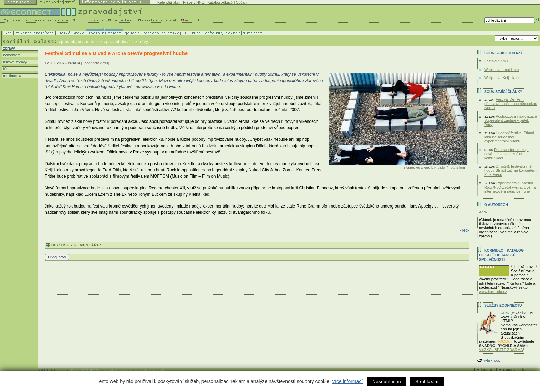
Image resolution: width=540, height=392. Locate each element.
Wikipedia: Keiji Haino (502, 78)
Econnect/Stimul (95, 63)
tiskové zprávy (14, 62)
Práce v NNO (194, 2)
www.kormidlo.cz (493, 292)
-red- (465, 230)
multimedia (12, 76)
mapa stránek (514, 370)
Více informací (347, 381)
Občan (241, 2)
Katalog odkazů (220, 2)
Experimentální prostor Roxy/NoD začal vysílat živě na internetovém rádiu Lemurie (510, 187)
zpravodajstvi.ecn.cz (79, 42)
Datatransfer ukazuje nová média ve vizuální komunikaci (506, 154)
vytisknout (489, 360)
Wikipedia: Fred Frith (501, 70)
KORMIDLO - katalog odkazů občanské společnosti (501, 255)
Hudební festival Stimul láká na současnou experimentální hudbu (509, 137)
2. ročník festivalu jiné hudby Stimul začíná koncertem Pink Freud (510, 170)
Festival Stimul (496, 61)
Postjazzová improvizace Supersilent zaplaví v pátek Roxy (511, 120)
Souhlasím (427, 382)
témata (8, 69)
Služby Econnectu (503, 305)
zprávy (8, 48)
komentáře (11, 55)
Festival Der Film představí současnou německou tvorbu (511, 104)
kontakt (487, 370)
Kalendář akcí (169, 2)
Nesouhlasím (387, 382)
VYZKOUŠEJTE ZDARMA (501, 350)
